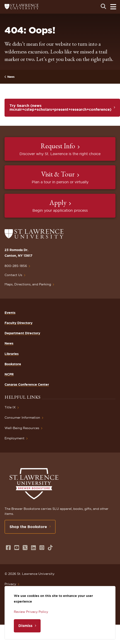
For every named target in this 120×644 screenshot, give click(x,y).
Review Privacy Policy (31, 612)
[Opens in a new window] (8, 548)
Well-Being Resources (22, 428)
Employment (15, 438)
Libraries (12, 354)
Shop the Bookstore (28, 527)
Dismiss (25, 626)
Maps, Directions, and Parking (28, 284)
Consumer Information (22, 418)
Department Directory (22, 333)
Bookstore (13, 364)
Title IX (10, 407)
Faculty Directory (18, 323)
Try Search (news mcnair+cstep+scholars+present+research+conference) (60, 108)
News (11, 77)
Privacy (10, 584)
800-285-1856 (16, 266)
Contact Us (13, 275)
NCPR (9, 374)
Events (10, 313)
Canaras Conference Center (27, 385)
